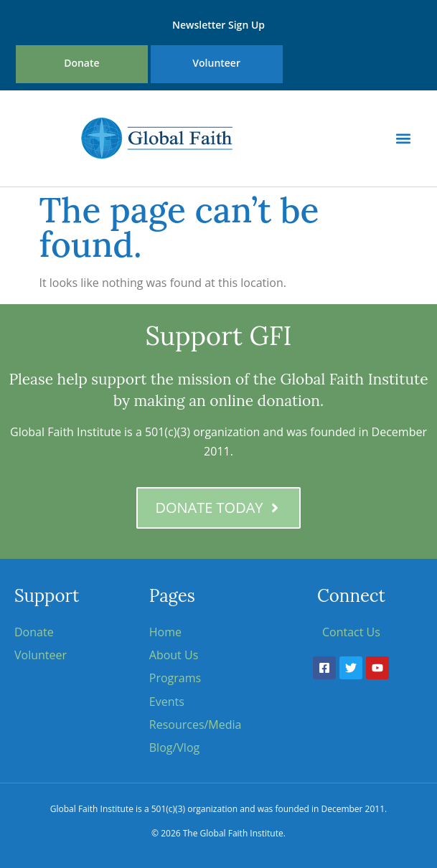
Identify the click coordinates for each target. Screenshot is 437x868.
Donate (81, 63)
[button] (404, 138)
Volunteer (216, 63)
